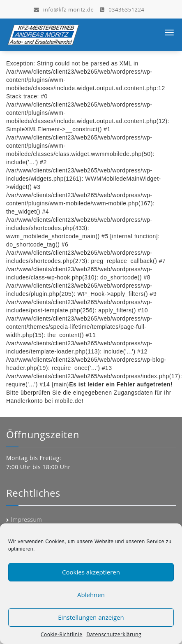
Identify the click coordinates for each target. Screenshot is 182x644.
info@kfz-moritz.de (64, 9)
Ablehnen (91, 595)
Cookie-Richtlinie (61, 634)
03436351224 (122, 9)
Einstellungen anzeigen (91, 617)
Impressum (27, 520)
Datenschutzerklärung (114, 634)
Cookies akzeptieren (91, 572)
